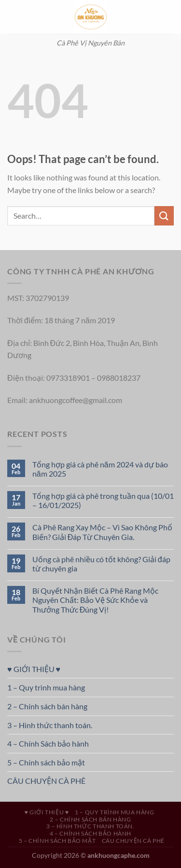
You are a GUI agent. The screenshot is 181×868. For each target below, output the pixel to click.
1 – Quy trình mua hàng (46, 687)
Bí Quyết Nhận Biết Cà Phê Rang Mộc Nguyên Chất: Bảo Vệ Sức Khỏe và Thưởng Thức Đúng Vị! (95, 600)
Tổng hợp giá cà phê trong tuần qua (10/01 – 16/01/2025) (103, 500)
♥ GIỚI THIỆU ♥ (34, 669)
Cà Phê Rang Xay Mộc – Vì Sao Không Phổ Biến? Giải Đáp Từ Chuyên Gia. (102, 532)
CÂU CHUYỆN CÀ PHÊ (46, 781)
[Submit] (164, 216)
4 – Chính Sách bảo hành (48, 743)
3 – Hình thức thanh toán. (50, 725)
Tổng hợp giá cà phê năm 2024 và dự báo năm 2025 (100, 469)
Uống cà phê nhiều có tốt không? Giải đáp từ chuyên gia (101, 564)
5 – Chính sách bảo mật (46, 762)
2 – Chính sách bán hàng (47, 706)
